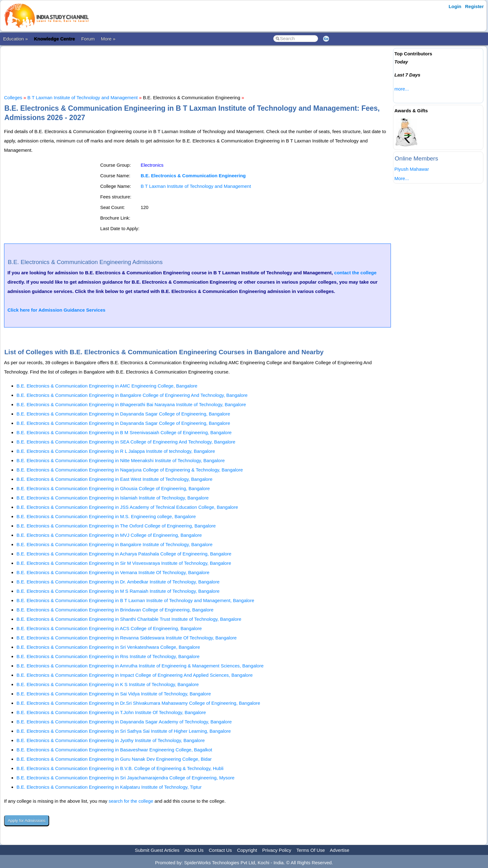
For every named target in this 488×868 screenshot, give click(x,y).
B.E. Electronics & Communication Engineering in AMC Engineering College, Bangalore (107, 386)
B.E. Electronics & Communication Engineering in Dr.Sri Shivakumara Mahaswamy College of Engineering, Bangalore (138, 703)
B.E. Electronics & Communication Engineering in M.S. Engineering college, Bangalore (106, 516)
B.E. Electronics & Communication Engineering (193, 176)
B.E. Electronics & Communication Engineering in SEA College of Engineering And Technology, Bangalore (126, 442)
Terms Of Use (311, 850)
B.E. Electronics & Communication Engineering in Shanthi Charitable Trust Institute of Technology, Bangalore (129, 619)
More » (108, 39)
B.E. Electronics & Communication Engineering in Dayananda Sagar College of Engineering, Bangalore (123, 414)
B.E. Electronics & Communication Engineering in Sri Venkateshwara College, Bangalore (108, 647)
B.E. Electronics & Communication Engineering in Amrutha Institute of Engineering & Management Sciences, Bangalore (140, 666)
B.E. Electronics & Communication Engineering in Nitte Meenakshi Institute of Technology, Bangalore (121, 460)
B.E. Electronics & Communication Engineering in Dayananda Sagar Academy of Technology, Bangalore (124, 722)
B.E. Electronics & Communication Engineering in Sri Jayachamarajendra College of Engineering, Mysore (125, 778)
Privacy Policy (277, 850)
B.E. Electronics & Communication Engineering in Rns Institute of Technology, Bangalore (108, 656)
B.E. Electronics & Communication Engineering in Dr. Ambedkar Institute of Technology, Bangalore (118, 582)
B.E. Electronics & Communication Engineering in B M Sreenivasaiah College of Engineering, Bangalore (124, 432)
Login (455, 6)
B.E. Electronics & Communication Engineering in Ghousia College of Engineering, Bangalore (113, 488)
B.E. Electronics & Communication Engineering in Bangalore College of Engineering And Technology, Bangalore (132, 395)
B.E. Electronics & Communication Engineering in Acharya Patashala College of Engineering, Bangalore (124, 554)
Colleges (13, 97)
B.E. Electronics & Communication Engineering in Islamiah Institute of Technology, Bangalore (113, 498)
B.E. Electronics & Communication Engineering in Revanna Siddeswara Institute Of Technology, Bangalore (127, 638)
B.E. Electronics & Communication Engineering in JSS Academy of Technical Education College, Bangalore (127, 507)
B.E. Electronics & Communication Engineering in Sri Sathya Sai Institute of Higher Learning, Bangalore (124, 731)
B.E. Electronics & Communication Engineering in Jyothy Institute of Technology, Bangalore (111, 740)
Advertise (340, 850)
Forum (88, 39)
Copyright (247, 850)
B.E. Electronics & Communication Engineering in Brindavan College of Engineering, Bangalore (115, 610)
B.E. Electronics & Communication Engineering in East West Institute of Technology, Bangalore (115, 479)
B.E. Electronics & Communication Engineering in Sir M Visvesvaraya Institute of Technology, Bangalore (124, 563)
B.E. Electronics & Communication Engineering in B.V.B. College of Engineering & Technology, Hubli (120, 768)
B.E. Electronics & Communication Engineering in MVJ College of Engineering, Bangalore (109, 535)
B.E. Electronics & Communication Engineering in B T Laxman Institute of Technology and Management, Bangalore (135, 600)
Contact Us (220, 850)
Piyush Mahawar (412, 169)
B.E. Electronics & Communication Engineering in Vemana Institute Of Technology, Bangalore (113, 572)
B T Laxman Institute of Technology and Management (82, 97)
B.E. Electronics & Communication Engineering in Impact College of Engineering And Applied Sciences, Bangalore (135, 675)
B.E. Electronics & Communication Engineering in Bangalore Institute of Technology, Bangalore (115, 544)
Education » (15, 39)
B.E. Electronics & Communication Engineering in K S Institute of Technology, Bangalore (108, 684)
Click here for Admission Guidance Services (56, 310)
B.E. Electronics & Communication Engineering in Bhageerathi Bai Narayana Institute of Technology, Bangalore (131, 404)
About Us (194, 850)
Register (474, 6)
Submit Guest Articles (157, 850)
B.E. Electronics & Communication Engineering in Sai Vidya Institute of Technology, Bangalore (114, 694)
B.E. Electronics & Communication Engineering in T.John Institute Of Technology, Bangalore (111, 712)
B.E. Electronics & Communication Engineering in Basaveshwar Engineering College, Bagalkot (114, 750)
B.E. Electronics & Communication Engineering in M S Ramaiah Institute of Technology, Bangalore (118, 591)
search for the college (131, 801)
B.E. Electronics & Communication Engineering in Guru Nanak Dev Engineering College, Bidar (114, 759)
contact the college (355, 273)
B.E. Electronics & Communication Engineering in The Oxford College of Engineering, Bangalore (116, 526)
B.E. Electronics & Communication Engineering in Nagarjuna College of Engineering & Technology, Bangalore (130, 470)
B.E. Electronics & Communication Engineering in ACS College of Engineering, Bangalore (109, 628)
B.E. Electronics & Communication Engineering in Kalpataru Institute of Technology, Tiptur (109, 787)
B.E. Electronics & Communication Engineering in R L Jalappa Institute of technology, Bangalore (116, 451)
